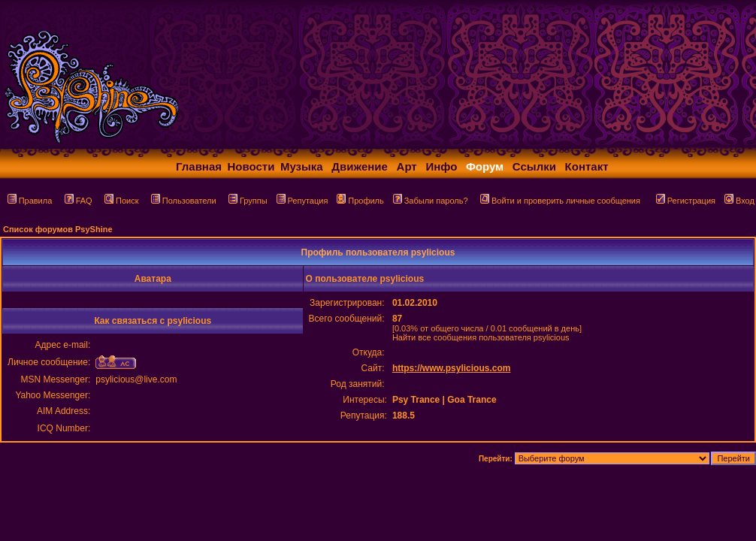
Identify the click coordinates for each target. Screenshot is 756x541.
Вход (739, 201)
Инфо (441, 166)
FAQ (79, 201)
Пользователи (184, 201)
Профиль (360, 201)
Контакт (587, 166)
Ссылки (534, 166)
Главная (199, 166)
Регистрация (686, 201)
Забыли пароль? (431, 201)
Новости (251, 166)
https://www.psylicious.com (452, 368)
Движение (360, 166)
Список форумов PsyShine (58, 229)
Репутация (302, 201)
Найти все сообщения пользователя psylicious (481, 337)
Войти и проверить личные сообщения (560, 201)
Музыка (302, 166)
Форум (485, 166)
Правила (30, 201)
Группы (248, 201)
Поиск (121, 201)
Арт (407, 166)
